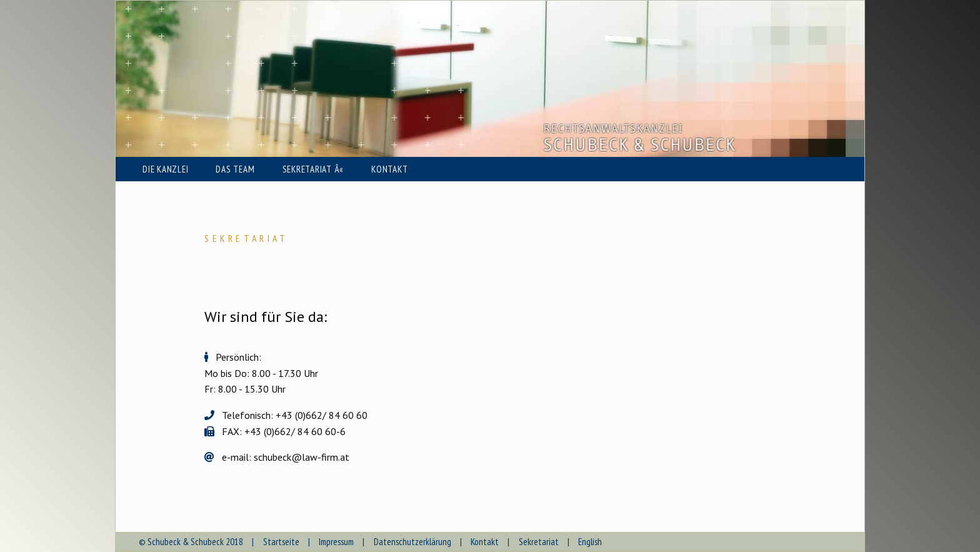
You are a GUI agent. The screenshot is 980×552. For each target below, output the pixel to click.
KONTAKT (389, 169)
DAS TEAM (235, 169)
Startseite (281, 542)
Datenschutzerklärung (412, 542)
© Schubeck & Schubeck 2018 (191, 542)
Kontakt (485, 542)
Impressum (336, 542)
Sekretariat (539, 542)
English (590, 542)
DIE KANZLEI (165, 169)
